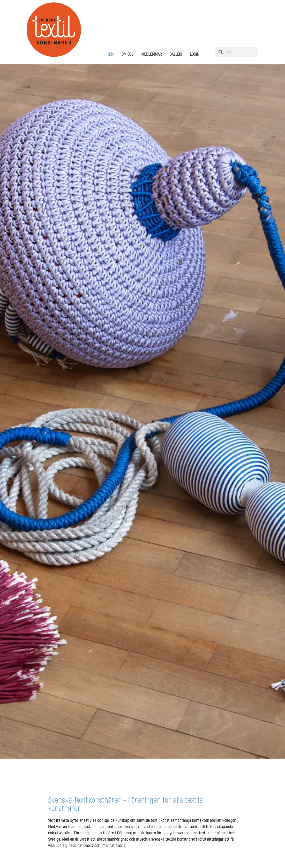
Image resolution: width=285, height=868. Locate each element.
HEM (110, 54)
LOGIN (195, 54)
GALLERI (176, 54)
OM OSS (127, 54)
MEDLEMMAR (152, 54)
